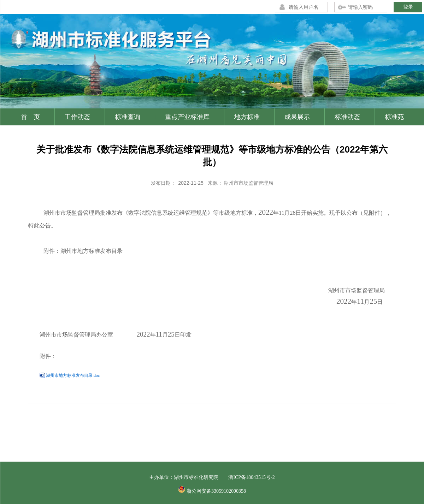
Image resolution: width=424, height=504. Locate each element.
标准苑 (394, 117)
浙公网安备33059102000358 (216, 491)
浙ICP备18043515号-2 (251, 477)
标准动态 (347, 117)
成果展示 (297, 117)
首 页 (30, 117)
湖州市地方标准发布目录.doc (73, 375)
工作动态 (77, 117)
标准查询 (128, 117)
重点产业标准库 (187, 117)
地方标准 (247, 117)
